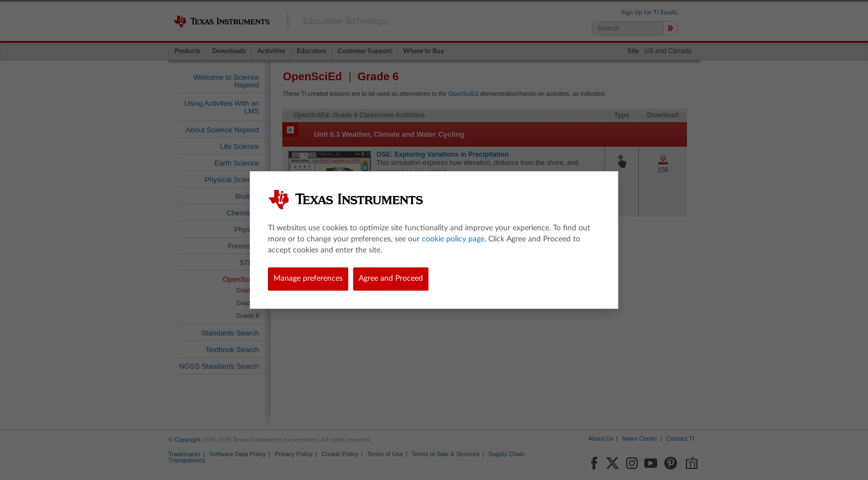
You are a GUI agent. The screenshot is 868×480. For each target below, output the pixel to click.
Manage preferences (308, 278)
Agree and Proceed (391, 278)
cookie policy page (453, 239)
